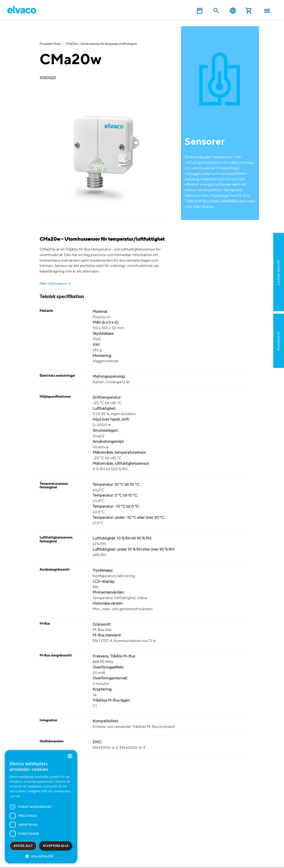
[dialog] (41, 807)
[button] (41, 856)
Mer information (55, 284)
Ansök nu (255, 295)
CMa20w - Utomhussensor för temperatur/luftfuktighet (101, 44)
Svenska (233, 11)
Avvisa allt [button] (23, 846)
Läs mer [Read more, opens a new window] (15, 796)
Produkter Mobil (50, 44)
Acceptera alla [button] (56, 846)
